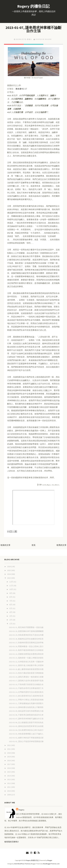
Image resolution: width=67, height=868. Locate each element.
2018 (9, 760)
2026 (9, 567)
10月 (11, 589)
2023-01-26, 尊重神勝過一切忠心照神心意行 (26, 646)
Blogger (50, 860)
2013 (9, 779)
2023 (9, 578)
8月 (11, 597)
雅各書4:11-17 (21, 89)
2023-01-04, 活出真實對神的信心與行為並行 (26, 730)
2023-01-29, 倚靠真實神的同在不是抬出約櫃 (26, 635)
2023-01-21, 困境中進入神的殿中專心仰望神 (26, 665)
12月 (11, 582)
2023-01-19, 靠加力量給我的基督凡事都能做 (26, 673)
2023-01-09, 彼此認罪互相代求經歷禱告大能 (26, 711)
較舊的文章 (62, 545)
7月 (11, 601)
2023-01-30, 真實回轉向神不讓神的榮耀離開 (26, 631)
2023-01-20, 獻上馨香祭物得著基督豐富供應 (26, 669)
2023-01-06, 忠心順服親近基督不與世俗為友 (26, 722)
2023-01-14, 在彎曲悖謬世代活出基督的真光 (26, 692)
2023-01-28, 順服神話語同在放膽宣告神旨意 (26, 639)
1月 (11, 624)
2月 (11, 620)
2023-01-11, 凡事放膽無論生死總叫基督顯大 (26, 703)
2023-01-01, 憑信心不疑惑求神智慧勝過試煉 (26, 741)
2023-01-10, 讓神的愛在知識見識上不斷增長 (26, 707)
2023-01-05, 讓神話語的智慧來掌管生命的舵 (26, 726)
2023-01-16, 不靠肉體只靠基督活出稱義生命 (26, 684)
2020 (9, 753)
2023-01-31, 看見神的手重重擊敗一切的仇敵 (26, 627)
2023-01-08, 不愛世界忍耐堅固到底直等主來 (26, 715)
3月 (11, 616)
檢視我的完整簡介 (12, 842)
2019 (9, 757)
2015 (9, 772)
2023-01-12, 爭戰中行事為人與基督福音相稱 (26, 700)
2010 (9, 791)
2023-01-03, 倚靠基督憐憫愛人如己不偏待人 (26, 734)
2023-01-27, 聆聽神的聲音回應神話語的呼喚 (26, 643)
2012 (9, 783)
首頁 (33, 545)
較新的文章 (5, 545)
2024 (9, 574)
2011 (9, 787)
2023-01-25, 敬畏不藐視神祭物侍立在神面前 (26, 650)
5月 (11, 608)
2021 (9, 749)
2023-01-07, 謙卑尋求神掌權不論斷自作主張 (33, 29)
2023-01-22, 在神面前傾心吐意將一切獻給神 (26, 662)
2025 (9, 570)
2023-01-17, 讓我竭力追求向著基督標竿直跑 (26, 681)
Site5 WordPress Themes (22, 864)
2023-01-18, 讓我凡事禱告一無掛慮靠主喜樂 (26, 677)
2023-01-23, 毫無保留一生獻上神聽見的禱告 (26, 658)
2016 (9, 768)
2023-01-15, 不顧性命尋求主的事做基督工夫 (26, 688)
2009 (9, 795)
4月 (11, 612)
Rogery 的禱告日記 (33, 6)
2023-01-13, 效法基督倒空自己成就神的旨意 (26, 696)
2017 (9, 764)
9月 (11, 593)
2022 (9, 745)
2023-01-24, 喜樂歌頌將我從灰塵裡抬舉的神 (26, 654)
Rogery (21, 810)
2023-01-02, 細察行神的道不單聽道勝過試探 (26, 738)
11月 (11, 586)
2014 (9, 776)
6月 (11, 605)
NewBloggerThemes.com (51, 864)
